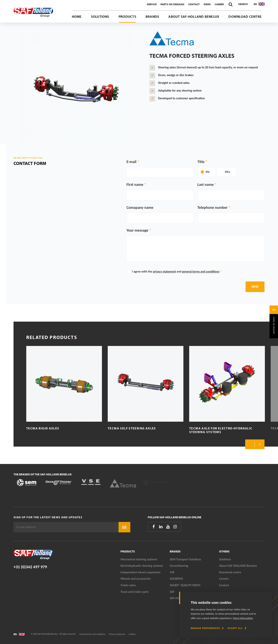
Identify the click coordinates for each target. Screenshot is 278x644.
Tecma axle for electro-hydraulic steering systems (221, 430)
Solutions (100, 17)
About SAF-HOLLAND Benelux (194, 17)
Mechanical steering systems (139, 559)
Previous (250, 444)
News (207, 4)
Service (152, 4)
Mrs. (228, 172)
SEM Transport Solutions (185, 559)
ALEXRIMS (176, 579)
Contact (194, 4)
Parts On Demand (172, 4)
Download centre (245, 17)
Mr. (208, 172)
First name (135, 184)
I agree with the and (177, 271)
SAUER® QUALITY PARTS (185, 585)
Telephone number (213, 207)
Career (219, 4)
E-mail (131, 162)
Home (77, 17)
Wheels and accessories (136, 579)
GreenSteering (179, 566)
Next (260, 444)
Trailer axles (128, 585)
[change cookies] (207, 628)
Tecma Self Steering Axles (132, 428)
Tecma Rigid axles (43, 428)
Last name (206, 184)
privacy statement (164, 271)
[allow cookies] (237, 628)
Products (127, 17)
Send (255, 287)
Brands (152, 17)
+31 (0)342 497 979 (30, 567)
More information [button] (243, 618)
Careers (224, 579)
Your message (137, 230)
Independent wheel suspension (140, 572)
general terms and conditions (201, 271)
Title (201, 162)
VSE (172, 572)
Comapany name (140, 207)
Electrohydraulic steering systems (142, 566)
